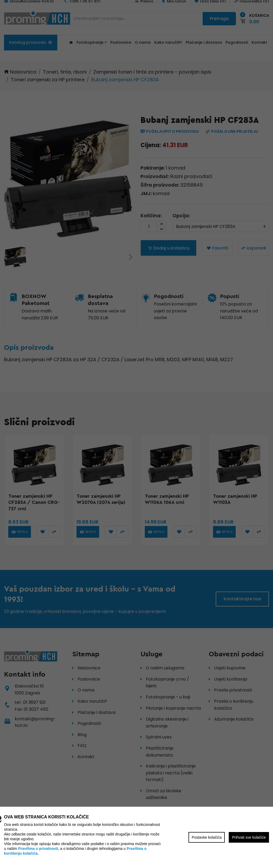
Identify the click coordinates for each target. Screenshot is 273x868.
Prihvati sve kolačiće (249, 837)
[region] (136, 434)
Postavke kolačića (207, 837)
